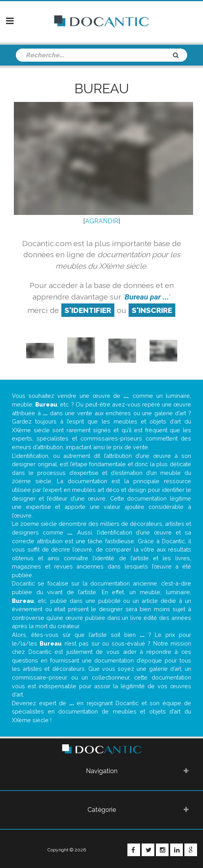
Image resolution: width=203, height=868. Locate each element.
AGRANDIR (102, 221)
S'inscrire (152, 310)
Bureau (102, 88)
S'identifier (88, 310)
